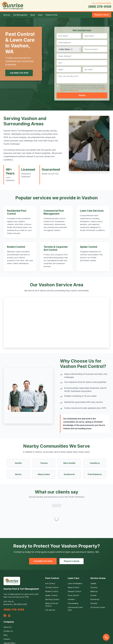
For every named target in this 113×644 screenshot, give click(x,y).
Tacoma (94, 558)
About (33, 15)
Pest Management (20, 15)
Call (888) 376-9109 (19, 73)
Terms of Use (74, 90)
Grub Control (73, 566)
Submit (82, 95)
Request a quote (102, 15)
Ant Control (50, 554)
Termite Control (52, 558)
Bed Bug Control (52, 570)
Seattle (93, 554)
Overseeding (73, 574)
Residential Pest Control (17, 212)
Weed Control (73, 558)
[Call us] (106, 637)
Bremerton (95, 570)
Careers (7, 610)
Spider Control (89, 247)
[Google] (9, 587)
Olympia (94, 574)
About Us (8, 598)
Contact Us (8, 602)
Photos (7, 618)
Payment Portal (52, 15)
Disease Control (74, 562)
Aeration (71, 570)
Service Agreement (57, 635)
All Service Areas (98, 578)
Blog (5, 606)
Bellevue (94, 562)
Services (7, 15)
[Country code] (69, 49)
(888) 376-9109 (100, 7)
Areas (40, 15)
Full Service (50, 581)
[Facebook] (5, 587)
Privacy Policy (40, 635)
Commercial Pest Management (54, 212)
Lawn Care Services (92, 211)
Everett (93, 566)
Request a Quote (72, 532)
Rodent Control (16, 247)
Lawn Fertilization (75, 554)
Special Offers (9, 614)
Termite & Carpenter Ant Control (56, 248)
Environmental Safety (13, 622)
